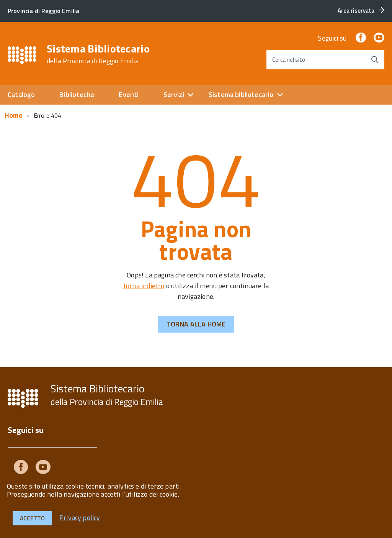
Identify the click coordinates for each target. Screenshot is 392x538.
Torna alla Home (196, 324)
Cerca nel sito (289, 60)
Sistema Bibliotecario (98, 54)
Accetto (32, 518)
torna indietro (144, 286)
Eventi (129, 94)
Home (14, 115)
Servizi (174, 94)
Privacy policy (80, 517)
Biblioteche (77, 94)
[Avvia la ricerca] (375, 60)
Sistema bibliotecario (241, 94)
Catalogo (21, 94)
